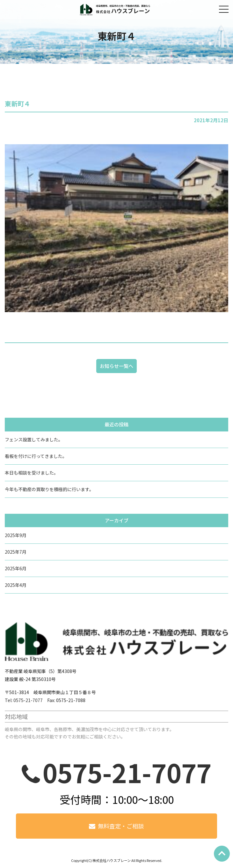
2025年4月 (16, 585)
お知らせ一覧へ (116, 366)
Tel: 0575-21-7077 (24, 700)
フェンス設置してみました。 (34, 439)
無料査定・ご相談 (121, 826)
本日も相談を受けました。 (32, 473)
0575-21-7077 (127, 772)
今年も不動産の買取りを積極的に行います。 (49, 489)
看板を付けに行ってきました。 (36, 456)
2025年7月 (16, 552)
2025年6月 (16, 568)
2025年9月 (16, 535)
